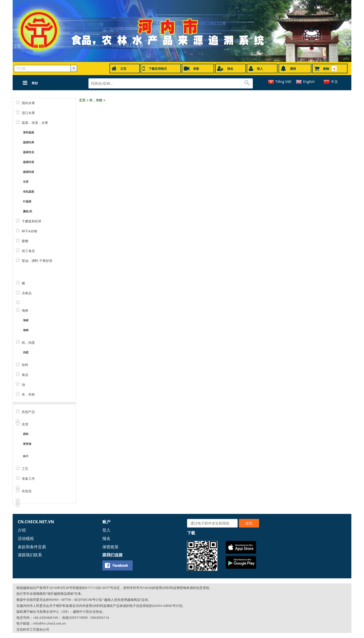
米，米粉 (96, 100)
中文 (334, 82)
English (309, 82)
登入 (106, 530)
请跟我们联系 (30, 555)
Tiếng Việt (283, 82)
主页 (82, 100)
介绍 (22, 530)
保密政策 (110, 547)
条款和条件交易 (32, 547)
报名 (106, 538)
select (74, 69)
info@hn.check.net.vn (49, 623)
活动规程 (26, 538)
